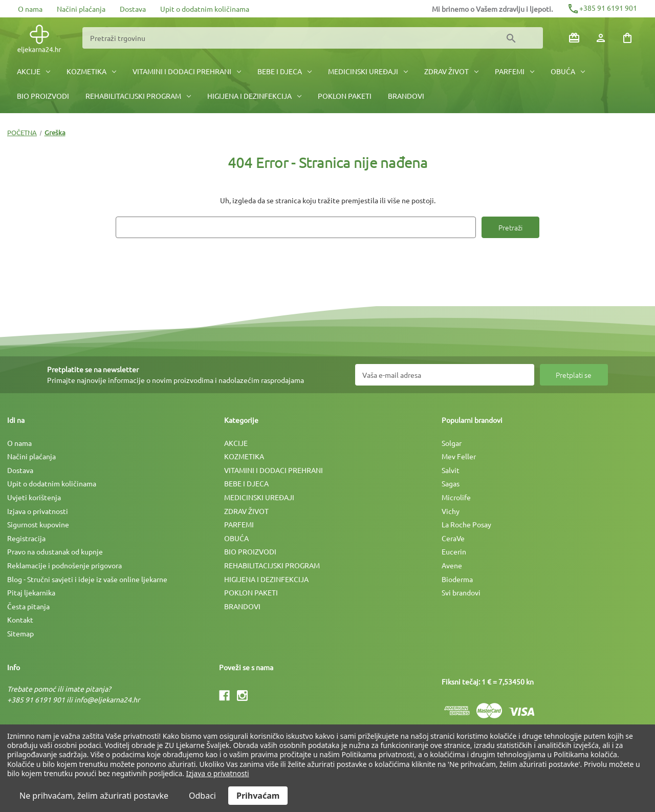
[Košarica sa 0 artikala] (627, 38)
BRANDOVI (406, 96)
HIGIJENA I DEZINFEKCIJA (254, 96)
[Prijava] (601, 38)
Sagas (451, 483)
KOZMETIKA (91, 71)
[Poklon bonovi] (574, 38)
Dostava (133, 9)
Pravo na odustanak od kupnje (55, 551)
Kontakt (20, 619)
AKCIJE (34, 71)
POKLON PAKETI (345, 96)
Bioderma (457, 579)
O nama (30, 9)
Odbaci (202, 796)
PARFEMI (515, 71)
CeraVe (453, 538)
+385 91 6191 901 (602, 8)
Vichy (451, 511)
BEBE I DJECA (285, 71)
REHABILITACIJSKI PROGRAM (138, 96)
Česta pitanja (28, 606)
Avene (452, 565)
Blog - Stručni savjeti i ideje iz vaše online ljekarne (87, 579)
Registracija (26, 538)
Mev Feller (459, 456)
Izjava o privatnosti (38, 511)
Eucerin (454, 551)
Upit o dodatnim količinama (205, 9)
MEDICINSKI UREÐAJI (368, 71)
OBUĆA (568, 71)
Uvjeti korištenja (34, 497)
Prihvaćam (258, 796)
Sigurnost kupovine (38, 524)
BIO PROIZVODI (43, 96)
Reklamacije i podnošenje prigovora (64, 565)
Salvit (451, 470)
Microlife (456, 497)
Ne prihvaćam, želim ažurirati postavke (94, 796)
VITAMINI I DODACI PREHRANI (187, 71)
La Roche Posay (466, 524)
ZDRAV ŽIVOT (451, 71)
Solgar (452, 443)
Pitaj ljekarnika (31, 592)
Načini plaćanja (81, 9)
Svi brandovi (461, 592)
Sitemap (20, 633)
